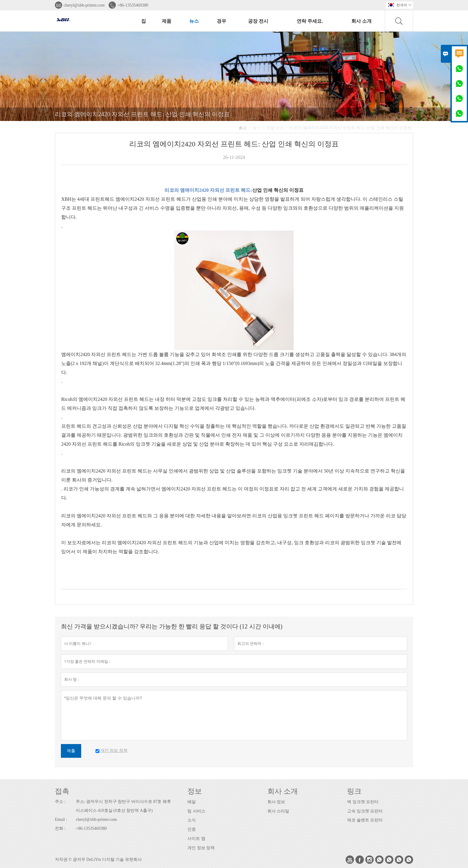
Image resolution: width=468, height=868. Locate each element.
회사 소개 (361, 21)
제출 (71, 751)
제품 (167, 21)
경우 (221, 21)
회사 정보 (276, 802)
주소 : (60, 802)
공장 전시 (258, 21)
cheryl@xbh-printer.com (84, 5)
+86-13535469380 (133, 5)
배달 (192, 802)
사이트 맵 (196, 839)
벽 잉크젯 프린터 (363, 802)
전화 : (60, 828)
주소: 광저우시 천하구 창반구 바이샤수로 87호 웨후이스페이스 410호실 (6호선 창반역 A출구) (123, 806)
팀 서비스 (196, 811)
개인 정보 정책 (201, 848)
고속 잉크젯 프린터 (365, 811)
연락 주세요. (310, 21)
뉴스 (194, 21)
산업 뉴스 (275, 128)
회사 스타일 (278, 811)
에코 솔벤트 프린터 (365, 820)
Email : (61, 819)
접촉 (62, 791)
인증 (192, 829)
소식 (192, 820)
